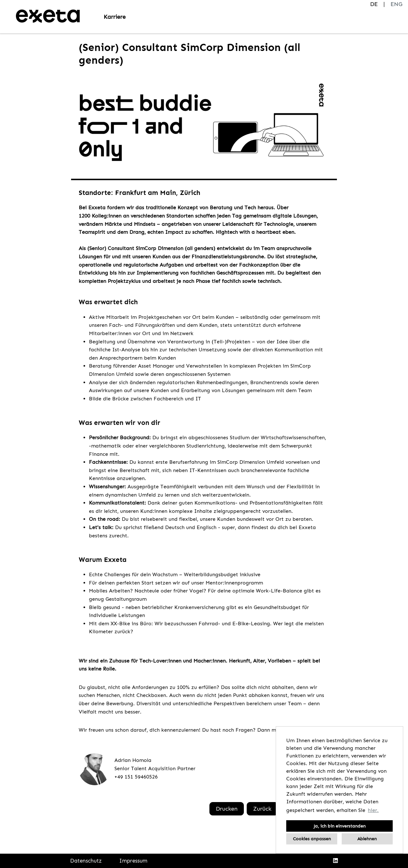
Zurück (262, 809)
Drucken (227, 809)
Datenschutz (86, 861)
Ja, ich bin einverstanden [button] (340, 826)
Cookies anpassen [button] (312, 839)
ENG (396, 4)
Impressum (133, 861)
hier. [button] (373, 810)
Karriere (115, 17)
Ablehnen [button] (367, 839)
